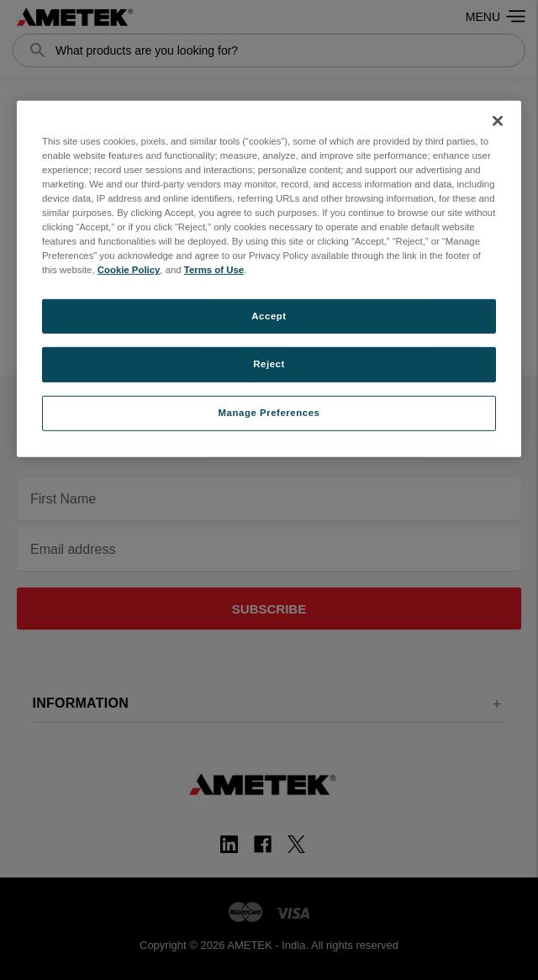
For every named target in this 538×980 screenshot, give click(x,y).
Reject (269, 364)
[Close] (498, 121)
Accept (269, 315)
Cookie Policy (129, 270)
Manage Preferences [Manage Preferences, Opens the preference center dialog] (269, 413)
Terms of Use (214, 270)
